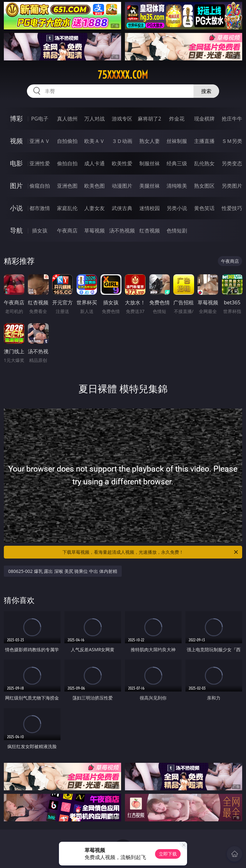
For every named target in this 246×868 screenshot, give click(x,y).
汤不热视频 (122, 231)
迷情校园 (150, 208)
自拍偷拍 (67, 141)
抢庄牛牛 (232, 119)
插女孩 (40, 231)
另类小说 (177, 208)
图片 (16, 186)
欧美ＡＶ (94, 141)
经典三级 (177, 163)
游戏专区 (122, 119)
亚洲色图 (67, 186)
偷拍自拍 (67, 163)
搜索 (206, 91)
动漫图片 (122, 186)
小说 (16, 208)
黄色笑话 (204, 208)
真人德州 (67, 119)
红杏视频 (150, 231)
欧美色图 (94, 186)
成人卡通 (94, 163)
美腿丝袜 (150, 186)
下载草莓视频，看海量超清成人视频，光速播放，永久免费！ (151, 552)
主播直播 (204, 141)
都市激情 (40, 208)
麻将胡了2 (149, 119)
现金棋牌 (204, 119)
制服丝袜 (150, 163)
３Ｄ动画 (122, 141)
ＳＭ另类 (232, 141)
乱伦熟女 (204, 163)
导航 (16, 230)
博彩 (16, 118)
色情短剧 (177, 231)
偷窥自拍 (40, 186)
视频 (16, 141)
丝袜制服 (177, 141)
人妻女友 (94, 208)
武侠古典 (122, 208)
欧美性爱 (122, 163)
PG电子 (40, 119)
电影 (16, 163)
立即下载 (168, 854)
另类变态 (232, 163)
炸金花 (177, 119)
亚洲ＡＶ (40, 141)
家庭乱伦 (67, 208)
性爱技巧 (232, 208)
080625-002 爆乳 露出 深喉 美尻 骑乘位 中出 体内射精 (63, 571)
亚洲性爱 (40, 163)
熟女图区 (204, 186)
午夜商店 (67, 231)
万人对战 (94, 119)
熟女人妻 (150, 141)
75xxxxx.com (123, 75)
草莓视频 (94, 231)
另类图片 (232, 186)
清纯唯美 (177, 186)
